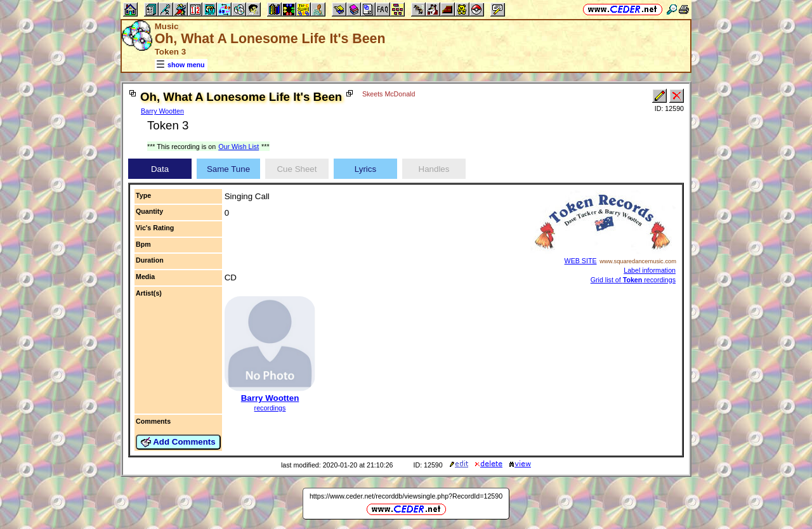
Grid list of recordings (633, 280)
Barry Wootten (162, 111)
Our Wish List (239, 147)
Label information (650, 270)
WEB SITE (581, 261)
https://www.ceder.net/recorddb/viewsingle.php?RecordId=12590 (406, 496)
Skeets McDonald (389, 94)
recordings (270, 408)
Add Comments (178, 442)
